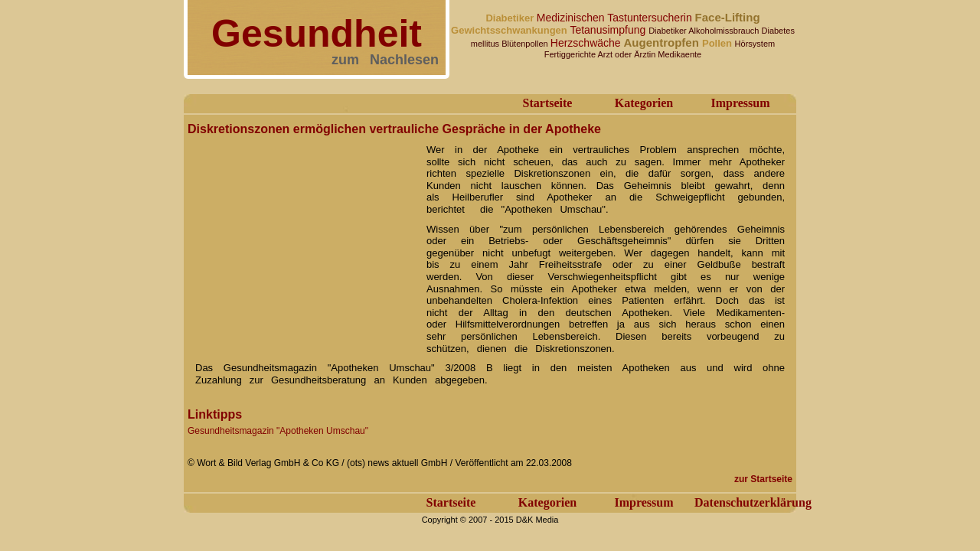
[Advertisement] (302, 236)
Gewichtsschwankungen (510, 30)
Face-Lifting (728, 17)
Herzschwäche (587, 43)
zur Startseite (763, 479)
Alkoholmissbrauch (725, 31)
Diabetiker (511, 18)
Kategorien (644, 103)
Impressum (740, 103)
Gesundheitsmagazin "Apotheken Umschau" (278, 431)
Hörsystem (755, 44)
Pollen (719, 43)
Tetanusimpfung (609, 30)
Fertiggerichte (571, 54)
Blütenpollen (526, 44)
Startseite (548, 103)
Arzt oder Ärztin (627, 54)
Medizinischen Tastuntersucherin (616, 18)
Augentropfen (663, 42)
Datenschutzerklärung (753, 502)
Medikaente (679, 54)
